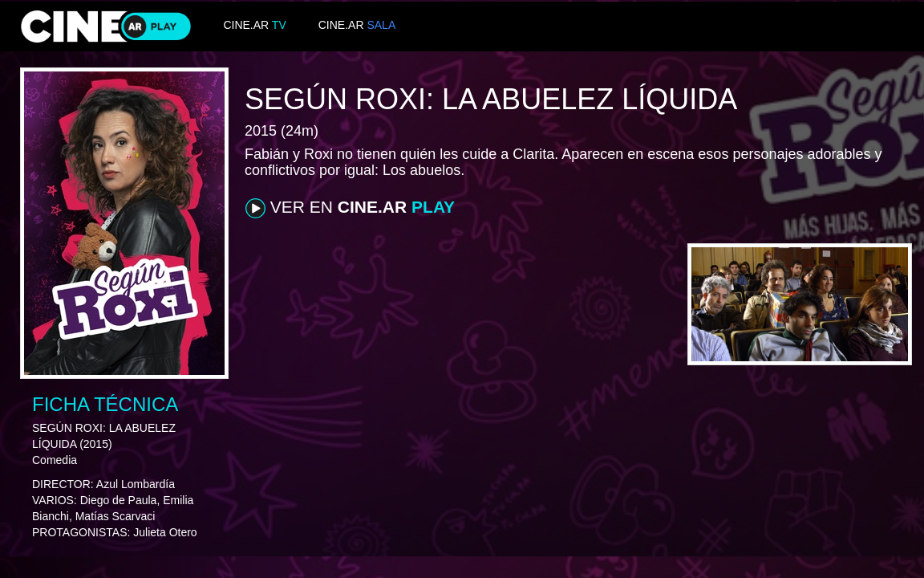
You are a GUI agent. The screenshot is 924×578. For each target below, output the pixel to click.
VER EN (350, 208)
